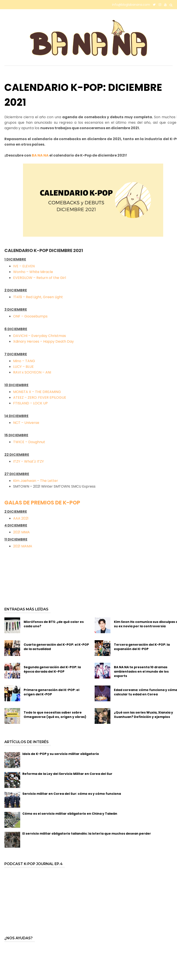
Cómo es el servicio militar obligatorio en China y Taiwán (70, 814)
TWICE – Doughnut (29, 442)
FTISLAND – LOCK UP (30, 403)
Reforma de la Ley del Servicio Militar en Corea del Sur (67, 774)
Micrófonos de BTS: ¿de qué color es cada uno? (54, 624)
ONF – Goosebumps (30, 316)
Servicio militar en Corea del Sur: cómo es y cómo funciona (72, 794)
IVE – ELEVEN (24, 266)
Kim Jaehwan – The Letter (36, 481)
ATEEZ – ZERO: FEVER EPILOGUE (40, 397)
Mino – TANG (24, 361)
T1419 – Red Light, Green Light (38, 297)
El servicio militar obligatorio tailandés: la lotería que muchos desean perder (87, 834)
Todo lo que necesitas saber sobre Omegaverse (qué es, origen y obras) (55, 715)
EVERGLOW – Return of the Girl (40, 278)
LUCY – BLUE (23, 367)
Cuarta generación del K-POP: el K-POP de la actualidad (56, 647)
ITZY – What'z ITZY (28, 461)
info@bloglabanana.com (131, 5)
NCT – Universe (26, 423)
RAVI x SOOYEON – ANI (32, 372)
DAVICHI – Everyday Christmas (40, 336)
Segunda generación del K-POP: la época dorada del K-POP (52, 669)
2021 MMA (21, 532)
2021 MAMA (23, 546)
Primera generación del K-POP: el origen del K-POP (51, 692)
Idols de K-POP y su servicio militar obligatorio (61, 754)
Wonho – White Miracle (33, 272)
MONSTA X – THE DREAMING (37, 392)
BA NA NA (40, 155)
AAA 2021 (21, 518)
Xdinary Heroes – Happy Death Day (44, 341)
